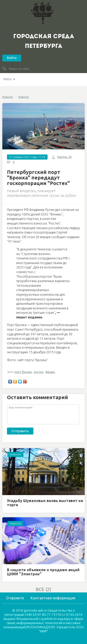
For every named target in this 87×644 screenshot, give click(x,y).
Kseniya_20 (64, 157)
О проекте (15, 598)
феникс (50, 372)
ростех (39, 372)
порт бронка (23, 372)
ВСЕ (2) (43, 589)
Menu (8, 79)
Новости (8, 97)
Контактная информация (53, 598)
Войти (12, 58)
